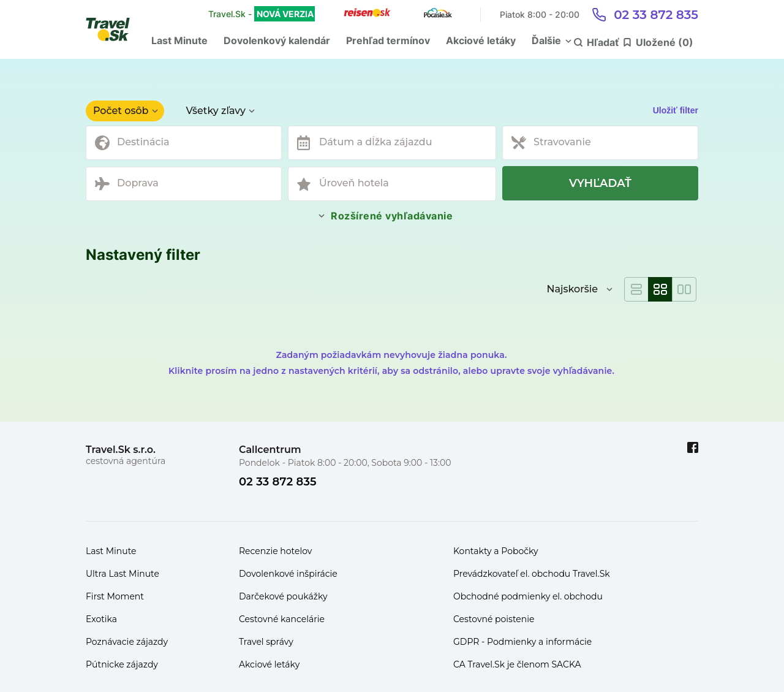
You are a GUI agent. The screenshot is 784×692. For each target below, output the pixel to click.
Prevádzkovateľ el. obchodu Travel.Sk (532, 574)
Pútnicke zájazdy (122, 664)
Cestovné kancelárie (282, 619)
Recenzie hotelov (275, 551)
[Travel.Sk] (115, 29)
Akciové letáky (481, 40)
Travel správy (266, 642)
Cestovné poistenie (494, 619)
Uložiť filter (676, 110)
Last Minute (179, 40)
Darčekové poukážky (283, 596)
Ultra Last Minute (123, 574)
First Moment (115, 596)
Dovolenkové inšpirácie (288, 574)
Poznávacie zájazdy (127, 642)
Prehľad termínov (388, 40)
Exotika (101, 619)
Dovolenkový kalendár (277, 40)
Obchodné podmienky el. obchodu (528, 596)
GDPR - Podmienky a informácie (522, 642)
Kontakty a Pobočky (496, 551)
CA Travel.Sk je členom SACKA (517, 664)
